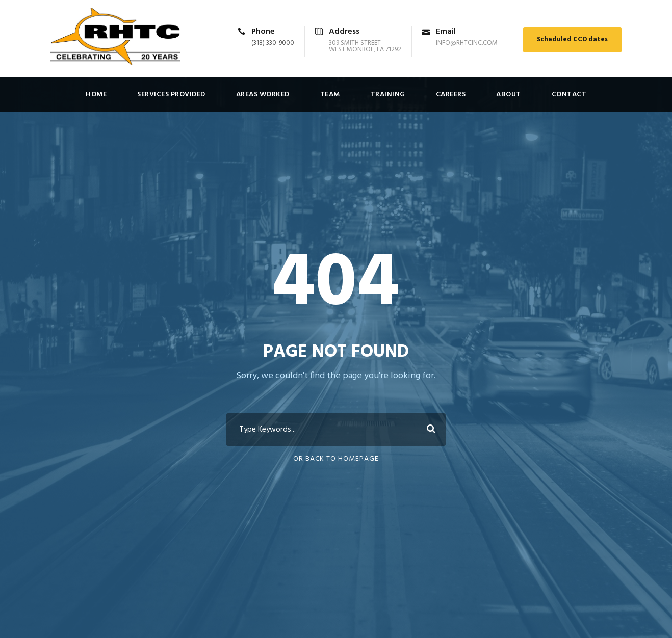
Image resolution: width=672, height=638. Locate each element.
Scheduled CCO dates (572, 39)
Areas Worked (263, 95)
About (509, 95)
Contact (569, 95)
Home (96, 95)
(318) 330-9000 (273, 43)
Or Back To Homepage (336, 459)
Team (330, 95)
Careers (451, 95)
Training (388, 95)
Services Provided (171, 95)
